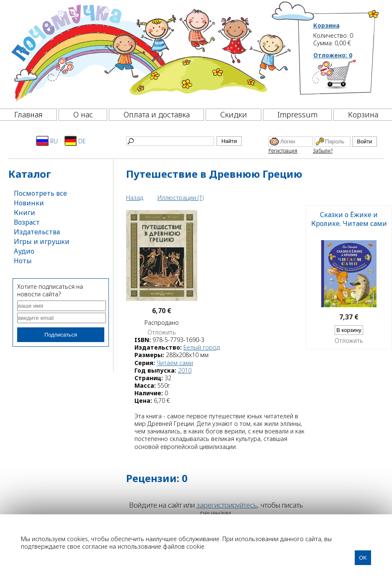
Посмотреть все (40, 193)
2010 (185, 370)
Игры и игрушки (42, 241)
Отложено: (333, 55)
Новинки (29, 203)
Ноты (23, 261)
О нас (83, 114)
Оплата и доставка (157, 114)
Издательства (37, 232)
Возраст (27, 222)
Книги (24, 213)
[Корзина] (347, 78)
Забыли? (323, 151)
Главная (28, 114)
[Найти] (170, 141)
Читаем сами (175, 363)
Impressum (298, 114)
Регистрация (283, 151)
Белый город (202, 347)
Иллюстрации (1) (181, 198)
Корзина (326, 26)
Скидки (234, 114)
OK (363, 558)
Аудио (24, 251)
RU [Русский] (47, 141)
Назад (135, 198)
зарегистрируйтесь (227, 505)
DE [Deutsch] (75, 141)
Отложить (162, 332)
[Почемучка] (150, 52)
